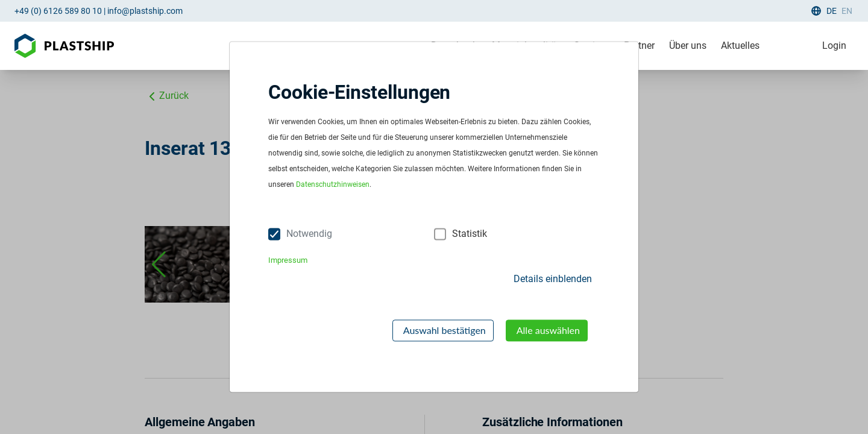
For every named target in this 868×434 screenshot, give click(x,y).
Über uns (688, 46)
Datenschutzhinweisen (333, 185)
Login (834, 46)
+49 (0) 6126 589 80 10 (58, 11)
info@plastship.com (145, 11)
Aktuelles (740, 46)
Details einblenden (553, 279)
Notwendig (309, 234)
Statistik (470, 234)
